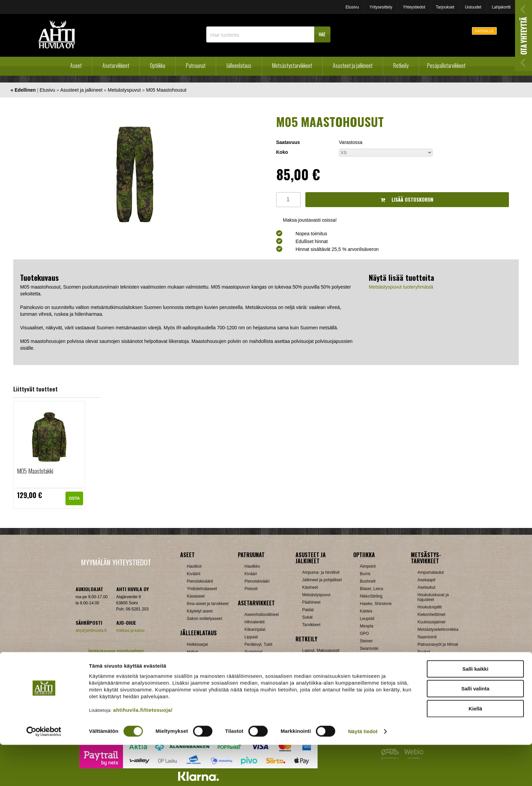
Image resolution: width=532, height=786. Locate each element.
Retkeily (401, 66)
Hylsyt (193, 652)
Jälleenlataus (239, 66)
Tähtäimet (254, 659)
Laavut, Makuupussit (321, 651)
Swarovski (369, 648)
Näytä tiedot (363, 773)
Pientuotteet (313, 665)
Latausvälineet (200, 659)
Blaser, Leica (372, 589)
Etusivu (352, 7)
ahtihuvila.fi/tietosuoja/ (143, 751)
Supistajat (254, 652)
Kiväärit (194, 574)
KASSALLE (484, 31)
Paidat (308, 610)
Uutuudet (473, 7)
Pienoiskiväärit (200, 581)
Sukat (308, 617)
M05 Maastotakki (35, 471)
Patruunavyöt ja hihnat (438, 644)
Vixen (365, 656)
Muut (249, 682)
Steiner (366, 641)
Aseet (76, 66)
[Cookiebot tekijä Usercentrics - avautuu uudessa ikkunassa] (44, 773)
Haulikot (194, 566)
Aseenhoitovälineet (262, 615)
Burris (365, 574)
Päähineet (311, 602)
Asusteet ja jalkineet (353, 66)
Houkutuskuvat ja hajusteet (433, 597)
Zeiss (365, 663)
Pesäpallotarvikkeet (446, 66)
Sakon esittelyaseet (205, 619)
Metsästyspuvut (124, 90)
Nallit (192, 689)
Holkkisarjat (197, 644)
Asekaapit (427, 580)
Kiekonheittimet (432, 615)
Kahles (366, 611)
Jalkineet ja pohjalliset (322, 580)
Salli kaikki (476, 710)
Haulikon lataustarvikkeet (210, 682)
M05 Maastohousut (166, 90)
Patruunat (196, 66)
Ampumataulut (431, 572)
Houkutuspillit (430, 607)
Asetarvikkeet (116, 66)
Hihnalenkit (255, 622)
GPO (365, 634)
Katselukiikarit (373, 678)
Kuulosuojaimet (432, 622)
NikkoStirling (371, 596)
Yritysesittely (381, 7)
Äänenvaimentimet (261, 674)
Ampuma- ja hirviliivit (321, 572)
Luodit (193, 667)
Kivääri (251, 574)
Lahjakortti (501, 7)
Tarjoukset (445, 7)
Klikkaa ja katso (130, 630)
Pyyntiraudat (429, 659)
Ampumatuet (256, 667)
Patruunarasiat (200, 674)
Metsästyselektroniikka (438, 629)
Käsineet (310, 587)
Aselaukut (427, 587)
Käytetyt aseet (200, 611)
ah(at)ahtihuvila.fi (91, 630)
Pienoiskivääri (257, 581)
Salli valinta (476, 730)
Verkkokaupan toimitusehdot (116, 651)
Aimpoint (368, 566)
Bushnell (368, 581)
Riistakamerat (430, 667)
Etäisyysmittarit (374, 671)
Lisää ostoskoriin (407, 199)
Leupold (367, 619)
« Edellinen (23, 90)
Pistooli (251, 589)
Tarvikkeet (311, 625)
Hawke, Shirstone (376, 604)
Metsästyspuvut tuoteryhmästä (401, 287)
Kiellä (475, 750)
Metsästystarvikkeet (292, 66)
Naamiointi (427, 637)
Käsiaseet (196, 596)
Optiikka (158, 66)
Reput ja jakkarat (318, 673)
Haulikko (252, 566)
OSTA (74, 498)
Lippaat (251, 637)
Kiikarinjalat (255, 629)
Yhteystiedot (414, 7)
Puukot (424, 652)
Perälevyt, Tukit (259, 644)
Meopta (367, 626)
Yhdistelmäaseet (202, 589)
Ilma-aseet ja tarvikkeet (208, 604)
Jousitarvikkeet (431, 682)
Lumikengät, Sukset (320, 658)
